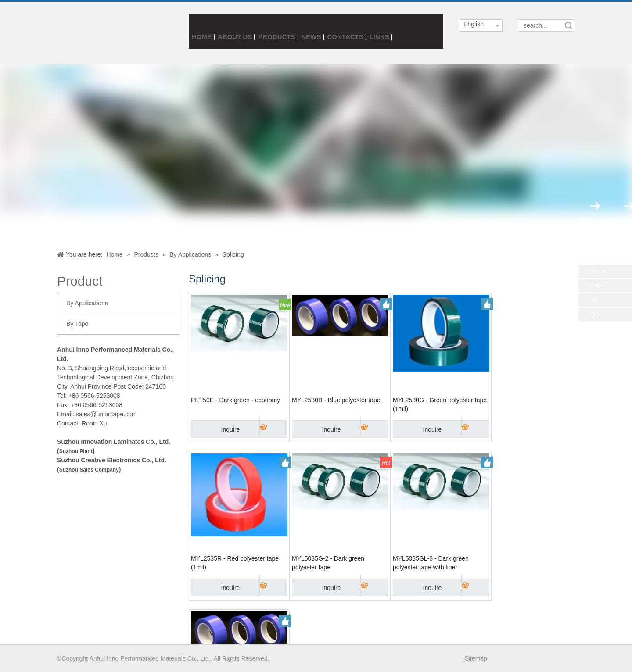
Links (379, 37)
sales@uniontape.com (106, 414)
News (311, 37)
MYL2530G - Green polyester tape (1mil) (440, 404)
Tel (594, 300)
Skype (598, 271)
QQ (595, 315)
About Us (235, 37)
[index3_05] (83, 32)
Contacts (345, 37)
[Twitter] (518, 658)
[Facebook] (503, 658)
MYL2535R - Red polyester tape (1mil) (235, 563)
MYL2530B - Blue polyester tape (336, 400)
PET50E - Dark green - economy (235, 400)
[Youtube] (549, 658)
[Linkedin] (533, 658)
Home (202, 37)
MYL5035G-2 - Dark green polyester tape (328, 563)
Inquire (215, 429)
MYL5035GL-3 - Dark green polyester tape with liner (431, 563)
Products (276, 37)
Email (597, 286)
